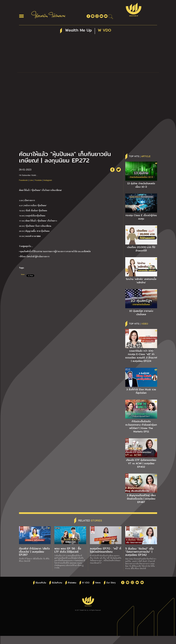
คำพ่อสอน (72, 583)
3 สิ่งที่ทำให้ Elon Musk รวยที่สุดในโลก (141, 391)
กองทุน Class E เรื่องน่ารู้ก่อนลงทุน (141, 217)
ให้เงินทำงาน (57, 583)
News (98, 582)
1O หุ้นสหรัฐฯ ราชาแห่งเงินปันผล (141, 313)
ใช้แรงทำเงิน (41, 583)
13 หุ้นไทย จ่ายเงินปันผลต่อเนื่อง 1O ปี (141, 185)
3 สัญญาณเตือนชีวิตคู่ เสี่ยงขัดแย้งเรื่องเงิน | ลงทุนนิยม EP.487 (141, 499)
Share (23, 274)
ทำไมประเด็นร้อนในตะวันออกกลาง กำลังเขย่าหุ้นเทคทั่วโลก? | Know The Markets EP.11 (141, 426)
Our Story (111, 582)
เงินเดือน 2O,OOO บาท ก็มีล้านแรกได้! (141, 249)
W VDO (86, 582)
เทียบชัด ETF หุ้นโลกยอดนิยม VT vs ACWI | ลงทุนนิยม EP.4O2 (141, 463)
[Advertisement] (88, 54)
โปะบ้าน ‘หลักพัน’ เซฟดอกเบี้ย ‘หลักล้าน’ (141, 281)
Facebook (23, 180)
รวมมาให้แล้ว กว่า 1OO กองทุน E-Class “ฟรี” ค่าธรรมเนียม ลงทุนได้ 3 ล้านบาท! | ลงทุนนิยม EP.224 (141, 356)
